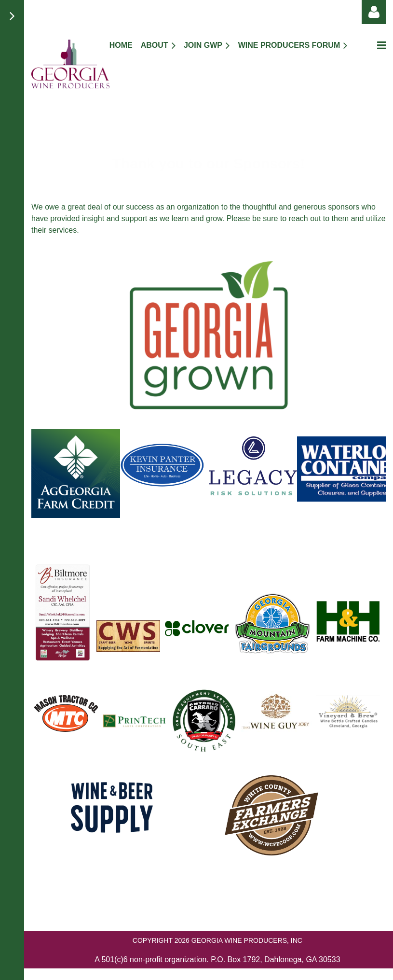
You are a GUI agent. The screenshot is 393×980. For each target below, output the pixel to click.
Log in (374, 12)
